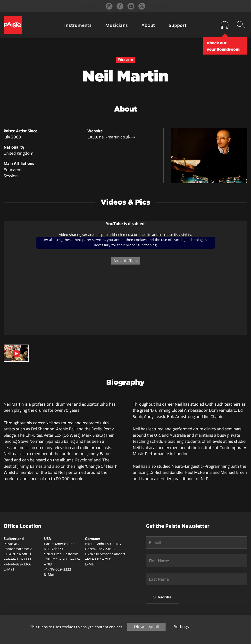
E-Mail (9, 569)
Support (178, 25)
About (148, 25)
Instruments (78, 25)
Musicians (117, 25)
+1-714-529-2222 (58, 569)
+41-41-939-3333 (17, 559)
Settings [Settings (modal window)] (181, 627)
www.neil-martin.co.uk (111, 137)
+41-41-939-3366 (17, 564)
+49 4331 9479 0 (98, 559)
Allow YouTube (126, 261)
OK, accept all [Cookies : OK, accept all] (146, 627)
